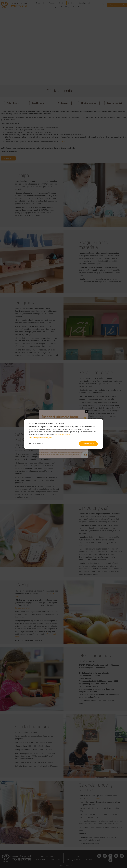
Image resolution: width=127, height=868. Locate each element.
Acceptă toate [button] (88, 444)
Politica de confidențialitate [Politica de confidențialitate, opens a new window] (63, 434)
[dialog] (63, 434)
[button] (63, 438)
